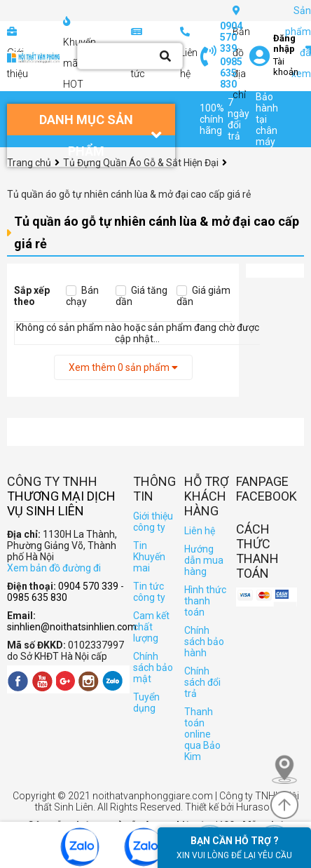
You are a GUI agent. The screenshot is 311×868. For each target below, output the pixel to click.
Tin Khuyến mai (149, 557)
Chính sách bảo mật (153, 667)
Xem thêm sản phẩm (123, 367)
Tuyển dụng (146, 703)
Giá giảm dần (203, 296)
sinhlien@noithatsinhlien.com (72, 627)
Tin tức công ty (149, 592)
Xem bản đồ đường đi (54, 568)
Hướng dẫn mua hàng (204, 560)
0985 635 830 (231, 73)
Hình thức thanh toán (205, 601)
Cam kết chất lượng (151, 627)
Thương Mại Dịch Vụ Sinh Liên (61, 503)
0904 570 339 (231, 37)
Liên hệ (200, 531)
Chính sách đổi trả (202, 682)
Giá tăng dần (141, 296)
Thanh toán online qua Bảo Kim (202, 734)
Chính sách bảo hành (204, 642)
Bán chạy (82, 296)
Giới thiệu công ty (153, 522)
